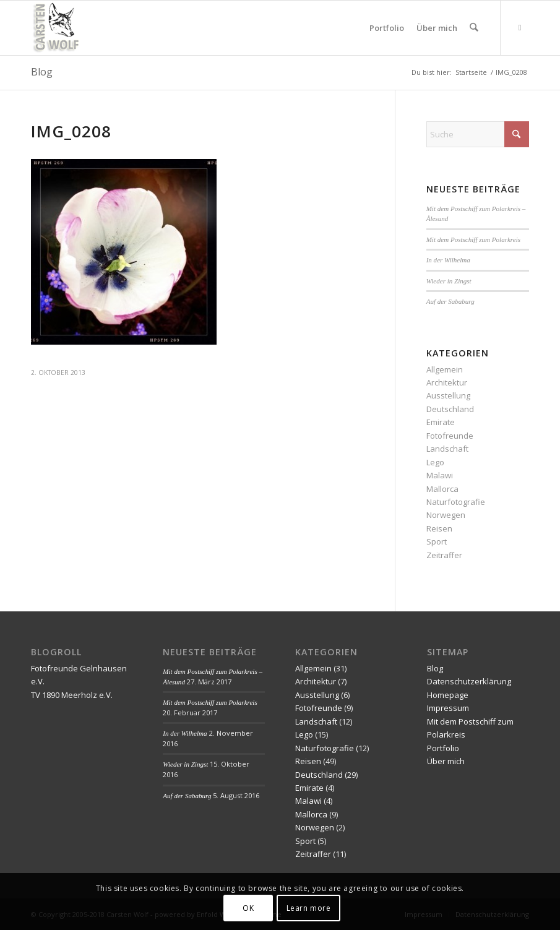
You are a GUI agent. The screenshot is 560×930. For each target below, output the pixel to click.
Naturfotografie (456, 502)
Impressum (448, 708)
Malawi (440, 475)
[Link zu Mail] (520, 27)
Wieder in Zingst (449, 281)
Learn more (309, 908)
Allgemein (445, 369)
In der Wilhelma (448, 260)
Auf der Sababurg (450, 301)
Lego (435, 462)
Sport (437, 541)
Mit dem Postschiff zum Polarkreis (473, 239)
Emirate (441, 422)
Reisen (439, 528)
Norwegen (446, 515)
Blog (42, 72)
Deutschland (450, 409)
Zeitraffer (444, 555)
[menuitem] (387, 28)
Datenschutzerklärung (469, 681)
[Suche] (474, 28)
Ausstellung (448, 395)
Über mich (446, 761)
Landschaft (447, 449)
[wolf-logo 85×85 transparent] (57, 28)
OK (248, 908)
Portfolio (443, 748)
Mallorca (442, 489)
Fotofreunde (450, 436)
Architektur (447, 382)
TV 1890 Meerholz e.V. (72, 695)
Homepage (448, 695)
